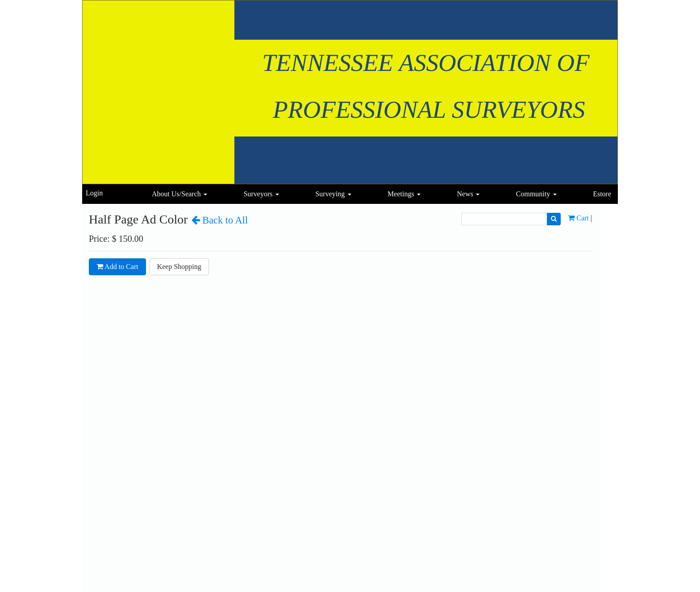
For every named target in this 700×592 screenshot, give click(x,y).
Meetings (401, 194)
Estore (602, 194)
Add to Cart (117, 267)
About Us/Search (176, 194)
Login (94, 193)
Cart (578, 218)
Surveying (330, 194)
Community (533, 194)
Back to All (220, 220)
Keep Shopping (179, 267)
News (465, 194)
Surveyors (258, 194)
